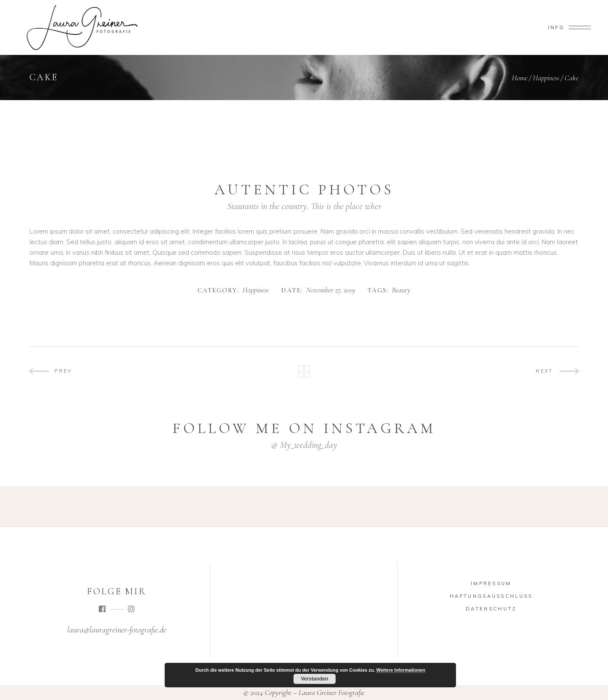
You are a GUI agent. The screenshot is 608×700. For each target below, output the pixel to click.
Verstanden (315, 679)
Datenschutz (491, 609)
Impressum (491, 583)
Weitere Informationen (401, 670)
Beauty (401, 290)
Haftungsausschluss (491, 596)
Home (520, 78)
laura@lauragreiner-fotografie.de (117, 630)
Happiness (546, 78)
